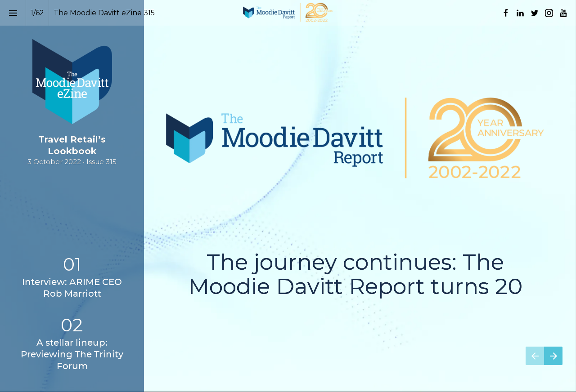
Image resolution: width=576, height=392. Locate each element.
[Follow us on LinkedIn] (520, 13)
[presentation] (288, 196)
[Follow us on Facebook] (506, 13)
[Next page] (553, 356)
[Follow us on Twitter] (535, 13)
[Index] (13, 13)
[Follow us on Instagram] (549, 13)
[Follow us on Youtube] (563, 13)
